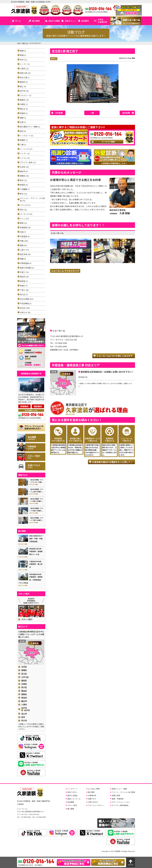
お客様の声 (92, 795)
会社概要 (71, 802)
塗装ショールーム (74, 799)
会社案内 (85, 21)
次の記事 (59, 113)
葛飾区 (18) (24, 176)
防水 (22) (23, 210)
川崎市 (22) (24, 69)
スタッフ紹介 (27, 619)
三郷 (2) (23, 145)
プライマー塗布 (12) (28, 162)
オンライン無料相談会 (120, 805)
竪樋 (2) (23, 51)
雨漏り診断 (116, 795)
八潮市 (24, 705)
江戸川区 (25, 677)
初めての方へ (72, 792)
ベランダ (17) (25, 205)
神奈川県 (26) (25, 73)
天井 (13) (23, 60)
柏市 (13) (23, 180)
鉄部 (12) (23, 223)
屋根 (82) (23, 245)
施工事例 (36, 21)
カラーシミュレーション (121, 802)
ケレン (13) (24, 218)
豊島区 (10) (24, 100)
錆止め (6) (24, 109)
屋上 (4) (23, 86)
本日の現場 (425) (27, 299)
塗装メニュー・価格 (119, 789)
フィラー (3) (25, 153)
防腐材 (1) (24, 113)
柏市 (23, 717)
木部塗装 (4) (25, 236)
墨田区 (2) (24, 82)
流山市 (24, 714)
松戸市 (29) (24, 91)
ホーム (18, 21)
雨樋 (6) (23, 259)
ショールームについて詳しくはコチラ (115, 356)
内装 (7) (23, 232)
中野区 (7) (24, 104)
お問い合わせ (93, 802)
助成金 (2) (24, 281)
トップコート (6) (27, 136)
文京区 (24, 667)
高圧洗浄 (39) (25, 254)
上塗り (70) (24, 250)
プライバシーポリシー (96, 805)
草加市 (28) (24, 277)
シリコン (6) (25, 158)
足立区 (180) (25, 308)
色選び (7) (24, 286)
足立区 (24, 674)
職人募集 (71, 809)
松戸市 (24, 708)
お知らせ (54, 59)
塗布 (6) (23, 131)
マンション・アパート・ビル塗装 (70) (32, 199)
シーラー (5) (25, 64)
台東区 (24, 684)
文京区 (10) (24, 167)
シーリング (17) (26, 149)
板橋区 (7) (24, 140)
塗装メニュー (71, 21)
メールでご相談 (108, 142)
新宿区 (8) (24, 185)
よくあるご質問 (94, 789)
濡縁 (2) (23, 118)
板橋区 (24, 670)
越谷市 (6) (24, 171)
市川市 (24, 721)
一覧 (92, 113)
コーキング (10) (26, 214)
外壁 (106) (24, 241)
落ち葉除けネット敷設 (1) (30, 127)
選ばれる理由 (54, 21)
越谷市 (24, 701)
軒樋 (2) (23, 55)
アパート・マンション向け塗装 (123, 792)
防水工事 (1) (25, 77)
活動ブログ (92, 799)
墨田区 (24, 681)
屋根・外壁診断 (118, 799)
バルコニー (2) (26, 95)
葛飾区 (24, 694)
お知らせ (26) (25, 312)
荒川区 (24, 687)
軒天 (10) (23, 194)
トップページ (72, 789)
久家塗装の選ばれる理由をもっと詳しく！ (112, 462)
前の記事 (126, 113)
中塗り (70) (24, 272)
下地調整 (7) (25, 189)
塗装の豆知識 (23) (27, 268)
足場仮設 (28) (25, 227)
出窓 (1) (23, 122)
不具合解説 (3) (26, 303)
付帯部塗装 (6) (26, 263)
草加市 (24, 698)
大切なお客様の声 (102, 21)
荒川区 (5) (24, 294)
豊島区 (24, 691)
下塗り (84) (24, 290)
